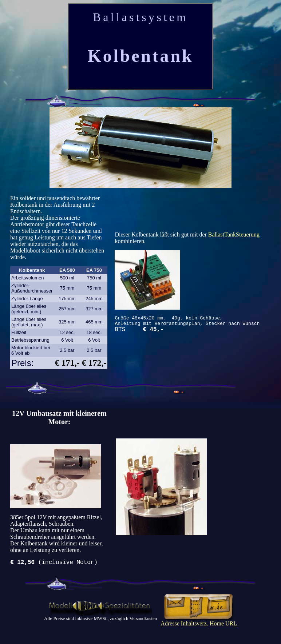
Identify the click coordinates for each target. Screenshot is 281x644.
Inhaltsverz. (195, 625)
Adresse (170, 625)
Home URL (223, 625)
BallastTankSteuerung (234, 233)
